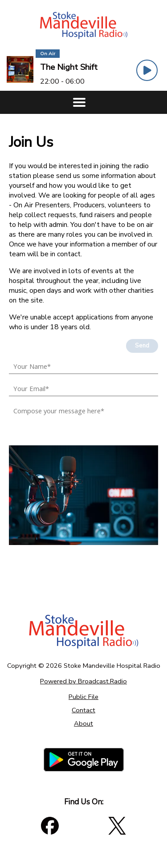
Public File (83, 697)
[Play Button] (147, 70)
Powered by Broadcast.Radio (83, 681)
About (83, 723)
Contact (83, 710)
